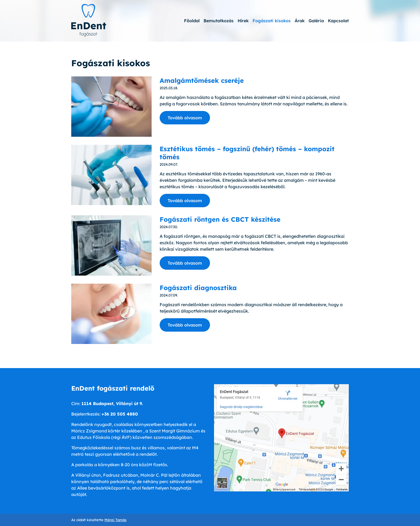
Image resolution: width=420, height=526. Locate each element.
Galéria (316, 21)
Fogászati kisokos (272, 21)
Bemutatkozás (219, 21)
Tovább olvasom (185, 118)
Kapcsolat (338, 21)
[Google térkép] (281, 438)
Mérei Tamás (115, 520)
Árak (300, 21)
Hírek (243, 21)
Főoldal (192, 21)
